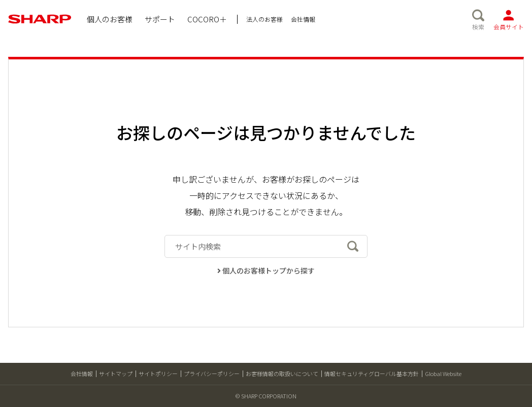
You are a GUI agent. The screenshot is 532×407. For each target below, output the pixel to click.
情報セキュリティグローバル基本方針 (372, 374)
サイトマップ (116, 374)
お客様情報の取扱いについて (282, 374)
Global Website (443, 374)
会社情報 (82, 374)
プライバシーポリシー (212, 374)
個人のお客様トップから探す (266, 270)
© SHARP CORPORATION (266, 396)
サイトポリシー (158, 374)
